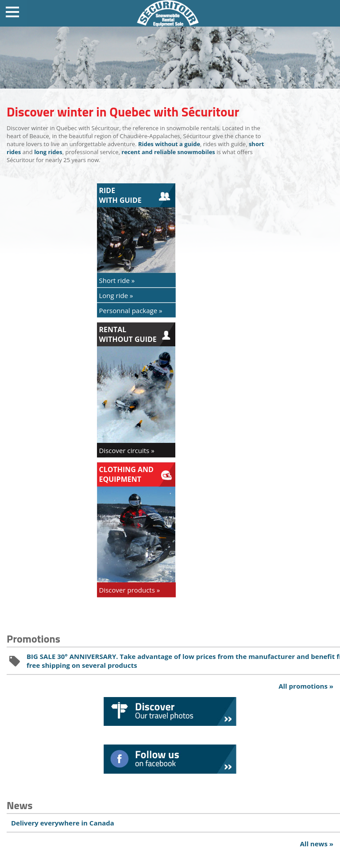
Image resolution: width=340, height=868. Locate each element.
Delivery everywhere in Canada (63, 823)
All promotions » (306, 686)
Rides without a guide (169, 144)
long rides (48, 152)
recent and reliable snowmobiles (168, 152)
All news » (317, 844)
